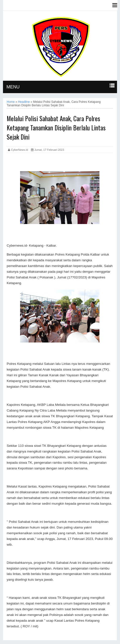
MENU (13, 87)
